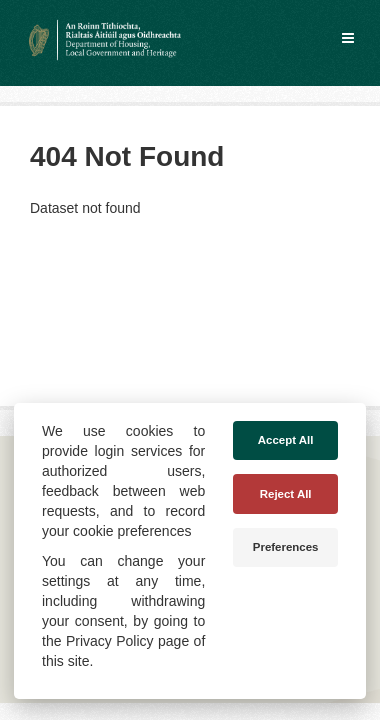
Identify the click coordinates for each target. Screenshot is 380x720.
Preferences (286, 547)
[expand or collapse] (348, 38)
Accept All (286, 440)
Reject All (286, 494)
